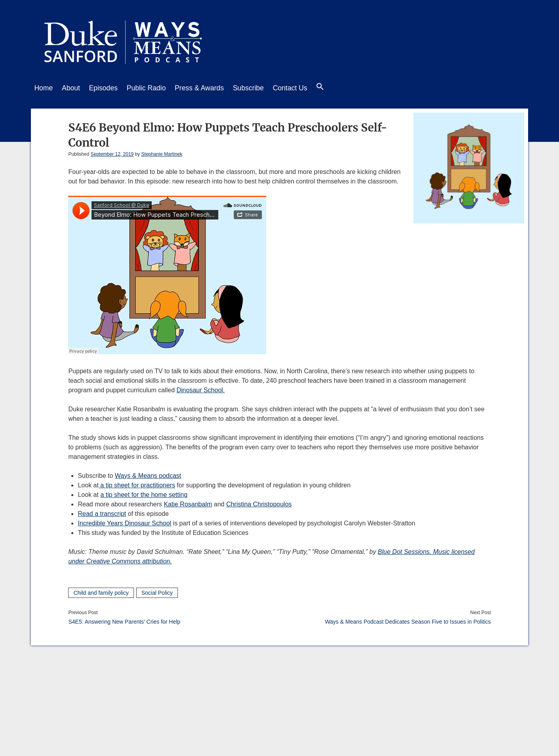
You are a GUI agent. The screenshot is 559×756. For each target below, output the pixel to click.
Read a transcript (102, 512)
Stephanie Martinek (162, 152)
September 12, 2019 (112, 152)
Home (43, 88)
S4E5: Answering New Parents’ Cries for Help (124, 620)
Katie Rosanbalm (188, 502)
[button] (342, 88)
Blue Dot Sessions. (406, 550)
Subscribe (264, 88)
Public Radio (155, 88)
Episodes (109, 88)
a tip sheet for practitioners (137, 483)
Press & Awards (212, 88)
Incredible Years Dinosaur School (124, 521)
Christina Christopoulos (259, 502)
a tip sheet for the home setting (144, 493)
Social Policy (157, 591)
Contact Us (308, 88)
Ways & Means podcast (148, 474)
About (74, 88)
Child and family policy (101, 591)
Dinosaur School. (200, 388)
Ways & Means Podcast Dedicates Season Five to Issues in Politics (408, 620)
